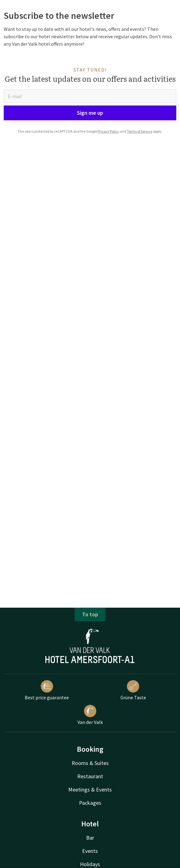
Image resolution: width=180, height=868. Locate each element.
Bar (90, 838)
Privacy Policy (108, 131)
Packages (90, 803)
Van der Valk (90, 715)
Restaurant (90, 776)
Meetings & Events (90, 789)
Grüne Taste (133, 690)
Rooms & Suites (90, 763)
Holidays (90, 864)
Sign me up (90, 113)
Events (90, 851)
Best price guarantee (47, 690)
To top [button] (90, 614)
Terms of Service (140, 131)
